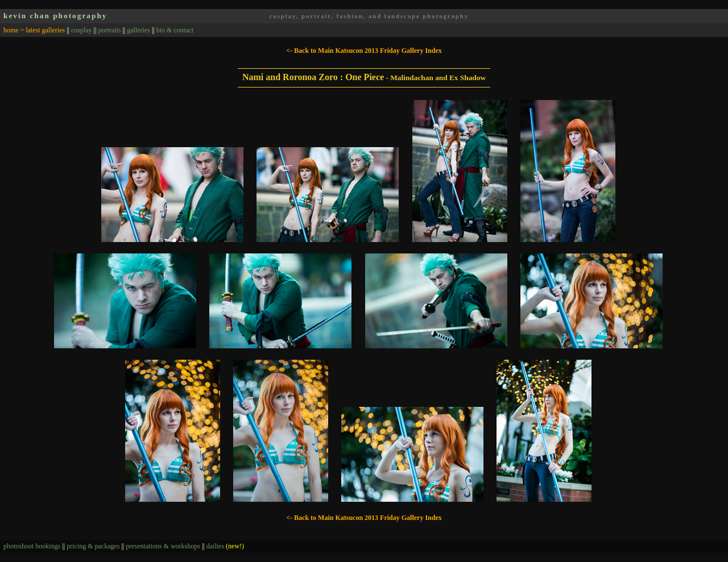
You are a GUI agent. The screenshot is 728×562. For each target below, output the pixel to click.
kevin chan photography (55, 16)
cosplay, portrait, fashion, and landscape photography (369, 16)
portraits (109, 30)
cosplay (82, 30)
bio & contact (175, 30)
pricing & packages (93, 546)
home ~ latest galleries (34, 30)
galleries (138, 30)
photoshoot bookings (32, 546)
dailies (225, 546)
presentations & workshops (163, 546)
